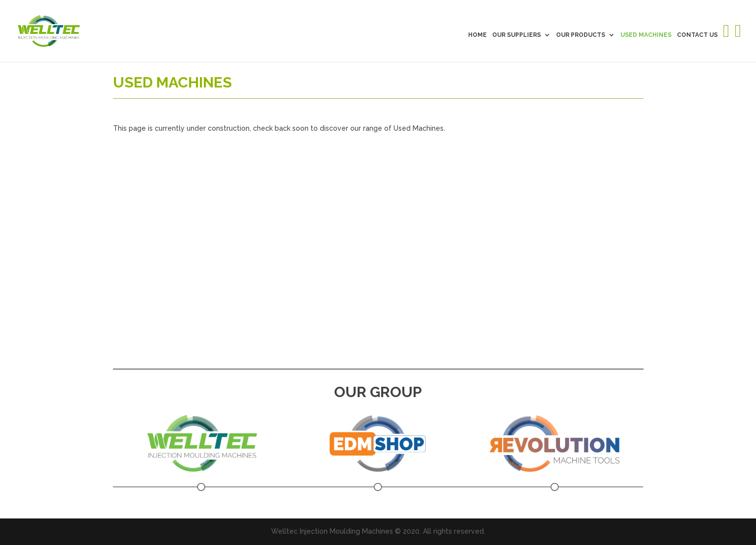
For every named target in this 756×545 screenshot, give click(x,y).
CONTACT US (697, 35)
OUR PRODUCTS (581, 35)
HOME (477, 35)
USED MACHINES (646, 35)
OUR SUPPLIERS (517, 35)
